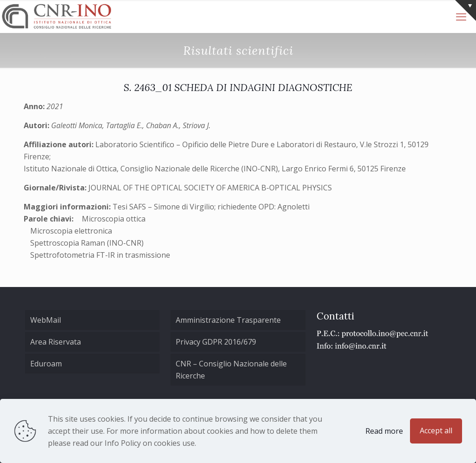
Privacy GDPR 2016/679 (216, 342)
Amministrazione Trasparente (228, 320)
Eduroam (46, 364)
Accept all (436, 430)
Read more (384, 431)
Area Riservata (56, 342)
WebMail (46, 320)
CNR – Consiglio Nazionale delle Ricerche (231, 370)
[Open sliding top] (466, 10)
